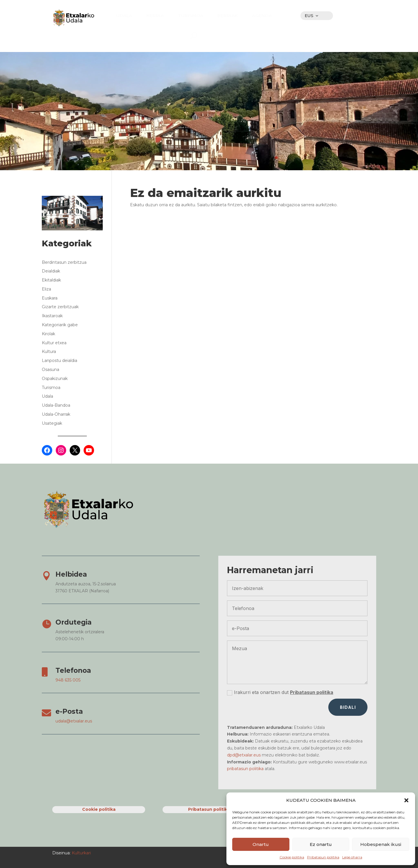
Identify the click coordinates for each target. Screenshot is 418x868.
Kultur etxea (54, 343)
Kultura (49, 351)
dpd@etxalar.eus (244, 755)
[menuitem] (124, 16)
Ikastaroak (52, 316)
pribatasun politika (245, 769)
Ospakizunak (55, 379)
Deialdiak (51, 271)
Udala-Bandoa (56, 405)
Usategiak (52, 423)
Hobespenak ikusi (381, 844)
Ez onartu (321, 844)
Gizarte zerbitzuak (60, 307)
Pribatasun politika (323, 857)
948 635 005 (68, 680)
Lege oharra (352, 857)
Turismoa (51, 388)
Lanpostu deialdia (60, 361)
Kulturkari (81, 853)
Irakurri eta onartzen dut (280, 692)
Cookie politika (292, 857)
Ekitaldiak (51, 280)
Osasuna (51, 370)
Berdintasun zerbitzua (64, 262)
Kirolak (48, 334)
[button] (406, 800)
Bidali (348, 707)
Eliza (46, 289)
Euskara (50, 298)
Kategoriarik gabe (60, 325)
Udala (47, 396)
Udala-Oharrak (56, 414)
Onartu (261, 844)
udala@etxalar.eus (74, 721)
